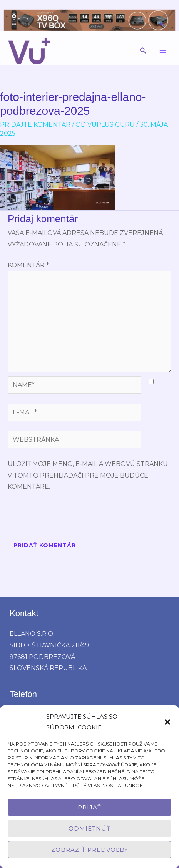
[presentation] (66, 518)
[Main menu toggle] (163, 51)
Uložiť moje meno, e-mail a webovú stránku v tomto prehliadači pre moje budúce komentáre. (88, 475)
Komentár (28, 265)
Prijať (89, 807)
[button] (167, 722)
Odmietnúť (89, 829)
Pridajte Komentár (35, 125)
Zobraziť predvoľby (90, 850)
